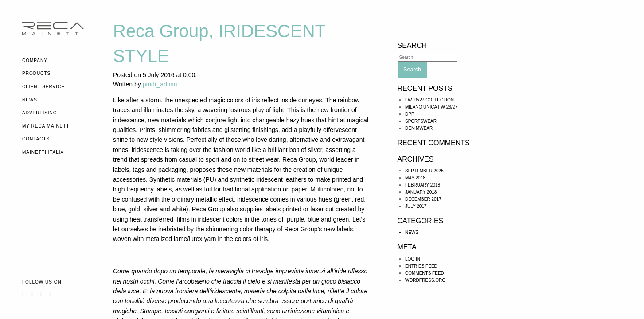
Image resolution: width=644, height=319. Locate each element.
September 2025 (424, 171)
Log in (413, 259)
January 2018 (421, 192)
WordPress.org (425, 280)
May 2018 (415, 178)
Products (36, 73)
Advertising (40, 113)
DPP (410, 114)
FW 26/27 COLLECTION (429, 100)
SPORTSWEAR (421, 121)
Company (35, 60)
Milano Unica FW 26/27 (431, 107)
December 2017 (423, 199)
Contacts (36, 139)
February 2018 (423, 185)
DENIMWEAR (419, 128)
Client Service (43, 87)
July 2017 (416, 206)
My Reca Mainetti (47, 126)
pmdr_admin (160, 84)
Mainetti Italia (43, 152)
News (30, 100)
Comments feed (425, 273)
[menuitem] (61, 61)
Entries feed (421, 266)
